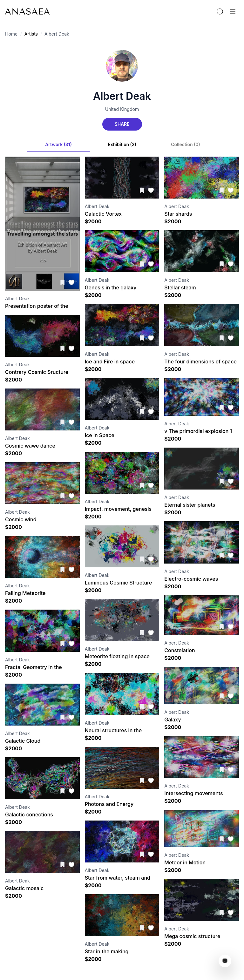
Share (122, 124)
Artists (31, 34)
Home (11, 34)
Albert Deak (57, 34)
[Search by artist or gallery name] (220, 11)
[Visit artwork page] (42, 224)
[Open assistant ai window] (225, 961)
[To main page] (27, 11)
